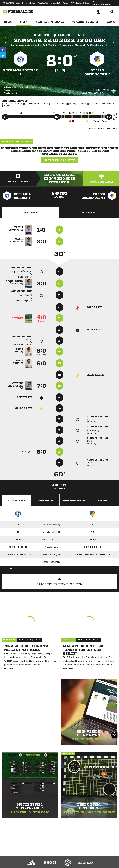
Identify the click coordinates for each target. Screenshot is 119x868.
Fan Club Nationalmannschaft (49, 3)
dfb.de (19, 3)
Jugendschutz (58, 858)
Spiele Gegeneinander (74, 501)
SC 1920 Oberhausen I (97, 72)
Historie (102, 501)
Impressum (7, 858)
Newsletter (88, 3)
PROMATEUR (8, 3)
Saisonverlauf (45, 501)
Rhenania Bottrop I (20, 72)
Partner (66, 3)
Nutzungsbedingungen (41, 858)
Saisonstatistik (17, 501)
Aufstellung (88, 212)
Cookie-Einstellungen (93, 858)
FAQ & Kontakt (76, 3)
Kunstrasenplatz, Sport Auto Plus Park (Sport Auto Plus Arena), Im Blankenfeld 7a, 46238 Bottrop (59, 45)
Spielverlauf (31, 212)
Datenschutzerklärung (22, 858)
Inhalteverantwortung (74, 858)
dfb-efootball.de (29, 3)
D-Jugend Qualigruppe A (60, 35)
